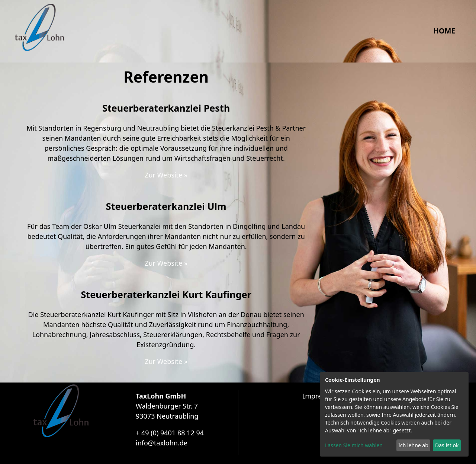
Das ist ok (447, 445)
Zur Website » (166, 175)
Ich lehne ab (413, 445)
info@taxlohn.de (162, 443)
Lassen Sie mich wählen (354, 445)
